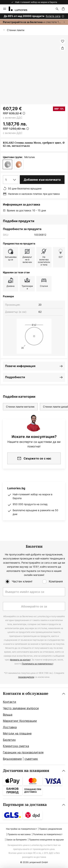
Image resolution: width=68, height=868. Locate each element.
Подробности (15, 377)
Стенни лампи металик (20, 407)
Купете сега (53, 16)
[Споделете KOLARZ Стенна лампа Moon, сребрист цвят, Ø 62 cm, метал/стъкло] (63, 48)
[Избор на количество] (11, 180)
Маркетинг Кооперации (20, 721)
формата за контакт (20, 660)
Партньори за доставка (25, 805)
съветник (31, 759)
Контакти (10, 702)
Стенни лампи (16, 30)
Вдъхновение (12, 759)
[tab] (34, 726)
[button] (63, 41)
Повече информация (20, 366)
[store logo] (20, 9)
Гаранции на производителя (23, 752)
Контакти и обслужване (26, 694)
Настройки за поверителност (21, 829)
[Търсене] (57, 9)
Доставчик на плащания (26, 771)
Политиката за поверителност (37, 664)
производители (26, 677)
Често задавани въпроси (21, 708)
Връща (8, 715)
